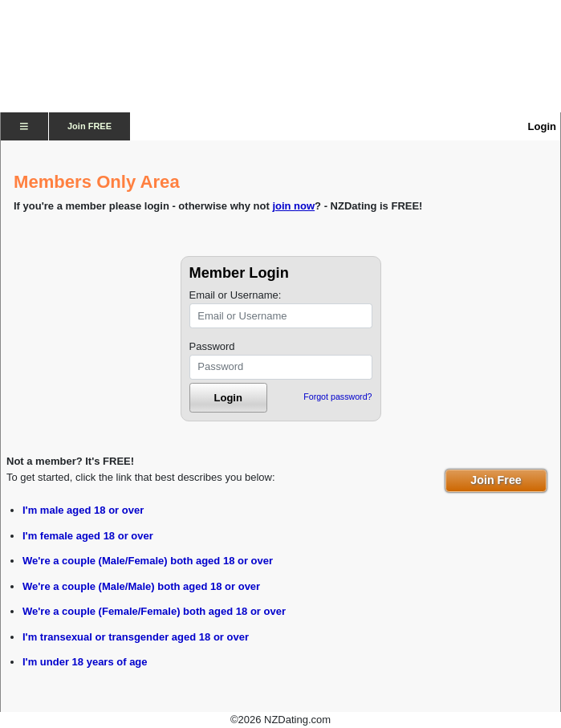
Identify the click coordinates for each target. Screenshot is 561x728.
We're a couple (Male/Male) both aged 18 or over (141, 586)
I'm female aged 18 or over (88, 536)
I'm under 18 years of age (85, 662)
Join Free (496, 480)
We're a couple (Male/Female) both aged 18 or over (148, 561)
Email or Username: (236, 295)
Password (212, 346)
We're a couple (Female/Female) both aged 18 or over (154, 611)
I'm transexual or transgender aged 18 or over (136, 637)
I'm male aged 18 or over (83, 510)
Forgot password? (337, 397)
